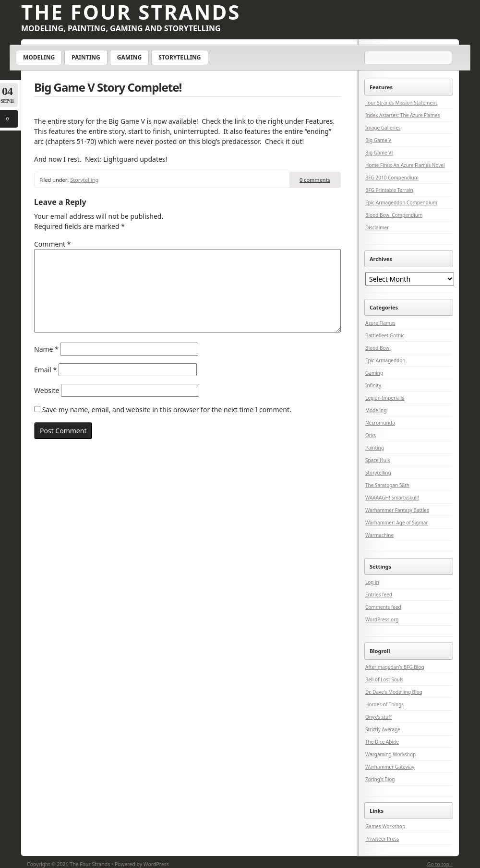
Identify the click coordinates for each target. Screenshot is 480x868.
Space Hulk (378, 460)
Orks (371, 435)
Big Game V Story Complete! (108, 87)
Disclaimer (377, 227)
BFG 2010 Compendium (392, 178)
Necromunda (380, 423)
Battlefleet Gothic (385, 335)
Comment (52, 244)
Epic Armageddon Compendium (401, 202)
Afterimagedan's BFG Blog (395, 667)
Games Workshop (385, 826)
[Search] (409, 58)
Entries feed (379, 595)
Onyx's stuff (378, 717)
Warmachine (379, 535)
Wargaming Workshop (390, 754)
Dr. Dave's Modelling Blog (394, 692)
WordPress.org (382, 619)
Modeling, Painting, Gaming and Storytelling (121, 28)
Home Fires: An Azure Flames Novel (405, 165)
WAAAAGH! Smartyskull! (392, 498)
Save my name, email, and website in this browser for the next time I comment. (167, 410)
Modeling (39, 57)
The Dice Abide (382, 742)
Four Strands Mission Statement (401, 103)
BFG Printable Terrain (389, 190)
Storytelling (180, 57)
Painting (86, 57)
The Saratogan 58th (387, 485)
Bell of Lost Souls (384, 679)
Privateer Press (382, 839)
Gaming (129, 57)
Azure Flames (380, 323)
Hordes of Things (384, 704)
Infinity (373, 385)
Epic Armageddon (385, 360)
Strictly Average (383, 729)
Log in (372, 582)
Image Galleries (383, 128)
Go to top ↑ (440, 864)
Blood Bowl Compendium (394, 215)
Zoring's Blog (380, 779)
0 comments (315, 180)
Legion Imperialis (385, 398)
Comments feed (383, 607)
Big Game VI (379, 153)
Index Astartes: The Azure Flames (402, 115)
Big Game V (378, 140)
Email (45, 370)
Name (46, 349)
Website (47, 390)
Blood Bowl (378, 348)
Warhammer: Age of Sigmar (397, 523)
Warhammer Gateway (390, 767)
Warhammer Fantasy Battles (397, 510)
